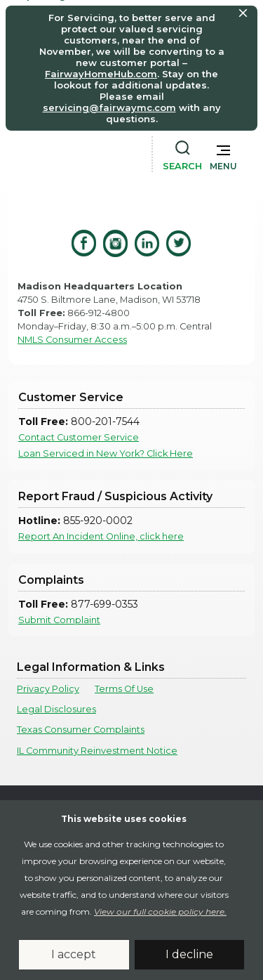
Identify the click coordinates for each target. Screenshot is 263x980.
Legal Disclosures (56, 709)
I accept (74, 954)
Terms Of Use (124, 689)
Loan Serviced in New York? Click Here (106, 453)
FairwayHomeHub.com (101, 74)
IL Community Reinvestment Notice (97, 751)
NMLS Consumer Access (72, 340)
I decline (189, 954)
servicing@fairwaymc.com (109, 107)
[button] (223, 155)
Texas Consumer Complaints (81, 730)
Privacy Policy (48, 689)
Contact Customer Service (79, 437)
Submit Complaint (59, 620)
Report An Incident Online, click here (101, 536)
